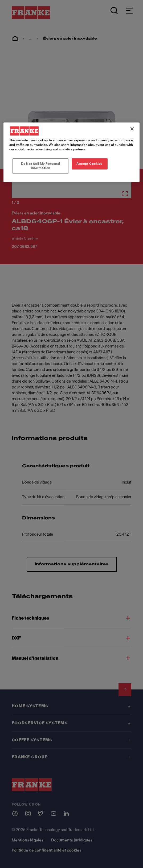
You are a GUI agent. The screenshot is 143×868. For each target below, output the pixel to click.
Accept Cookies (89, 164)
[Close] (132, 129)
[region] (71, 152)
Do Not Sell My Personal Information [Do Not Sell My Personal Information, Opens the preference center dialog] (41, 166)
